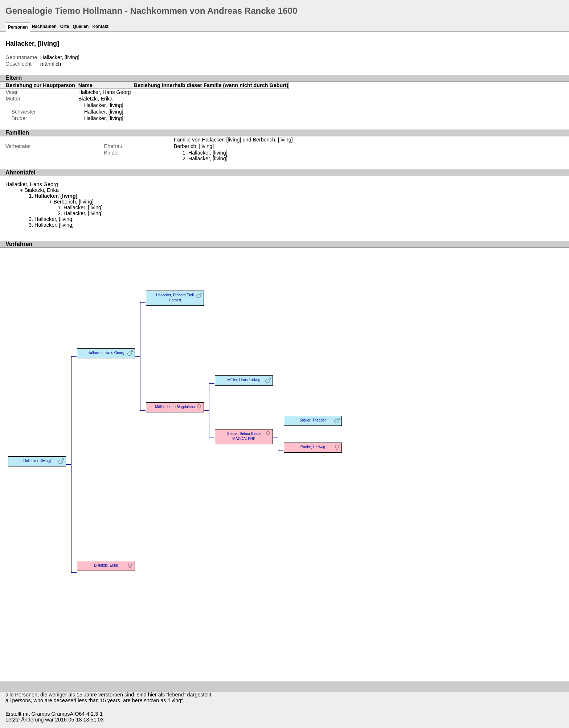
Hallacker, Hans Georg (105, 92)
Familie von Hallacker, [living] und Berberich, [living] (233, 140)
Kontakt (100, 26)
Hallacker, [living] (104, 105)
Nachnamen (44, 26)
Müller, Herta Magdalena (175, 407)
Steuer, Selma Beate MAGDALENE (244, 436)
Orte (65, 26)
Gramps (40, 714)
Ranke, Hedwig (313, 447)
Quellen (81, 26)
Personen (18, 27)
